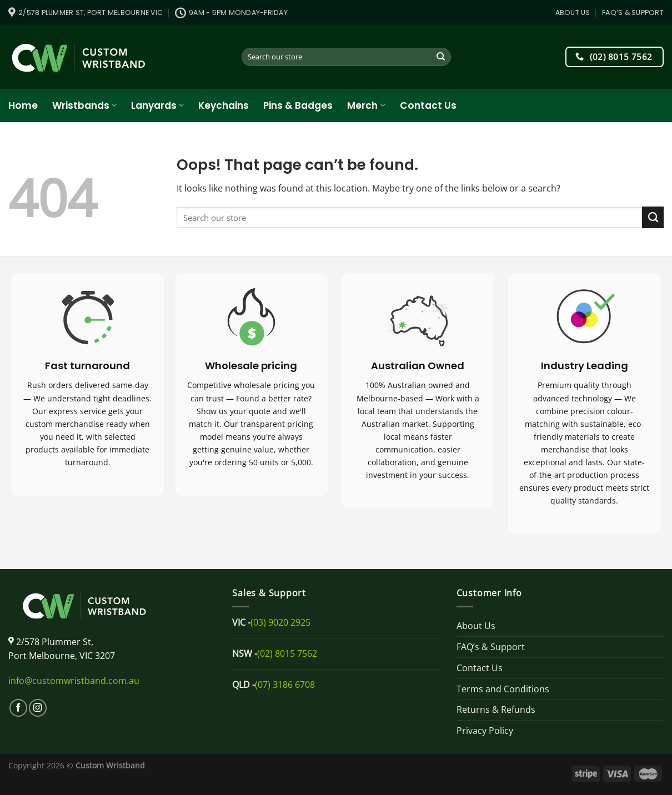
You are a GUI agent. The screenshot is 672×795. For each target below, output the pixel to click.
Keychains (224, 105)
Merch (366, 105)
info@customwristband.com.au (74, 681)
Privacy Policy (485, 731)
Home (23, 105)
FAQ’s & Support (633, 12)
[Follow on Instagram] (38, 708)
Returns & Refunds (496, 710)
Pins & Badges (298, 105)
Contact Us (428, 105)
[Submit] (441, 57)
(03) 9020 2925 (280, 622)
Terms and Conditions (503, 689)
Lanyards (157, 105)
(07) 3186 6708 (285, 685)
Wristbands (84, 105)
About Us (573, 12)
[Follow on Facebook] (18, 708)
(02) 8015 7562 (287, 653)
